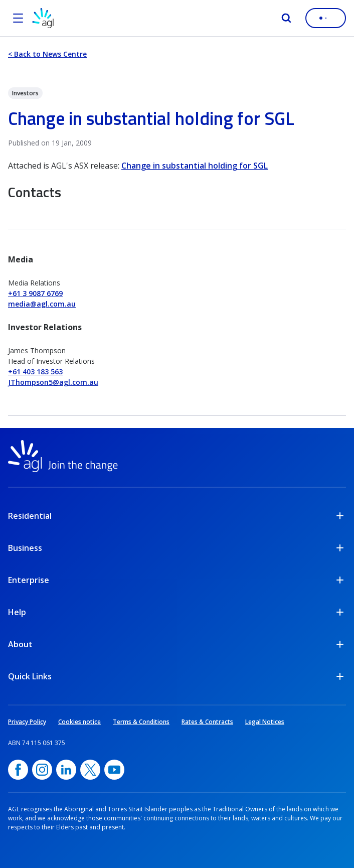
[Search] (286, 18)
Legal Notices (265, 722)
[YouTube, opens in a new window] (114, 770)
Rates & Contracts (207, 722)
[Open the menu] (18, 18)
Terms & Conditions (141, 722)
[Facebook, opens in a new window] (18, 770)
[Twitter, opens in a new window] (90, 770)
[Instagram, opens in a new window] (42, 770)
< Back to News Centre (47, 54)
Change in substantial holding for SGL (195, 166)
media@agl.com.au (42, 304)
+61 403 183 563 (35, 372)
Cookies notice (79, 722)
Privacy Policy (27, 722)
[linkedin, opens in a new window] (66, 770)
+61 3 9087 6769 (35, 293)
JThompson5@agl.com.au (53, 382)
